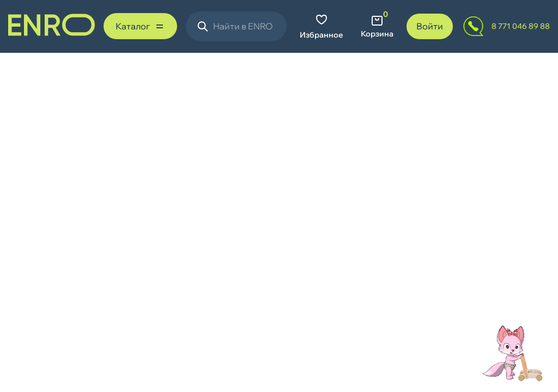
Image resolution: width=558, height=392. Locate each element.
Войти (430, 26)
